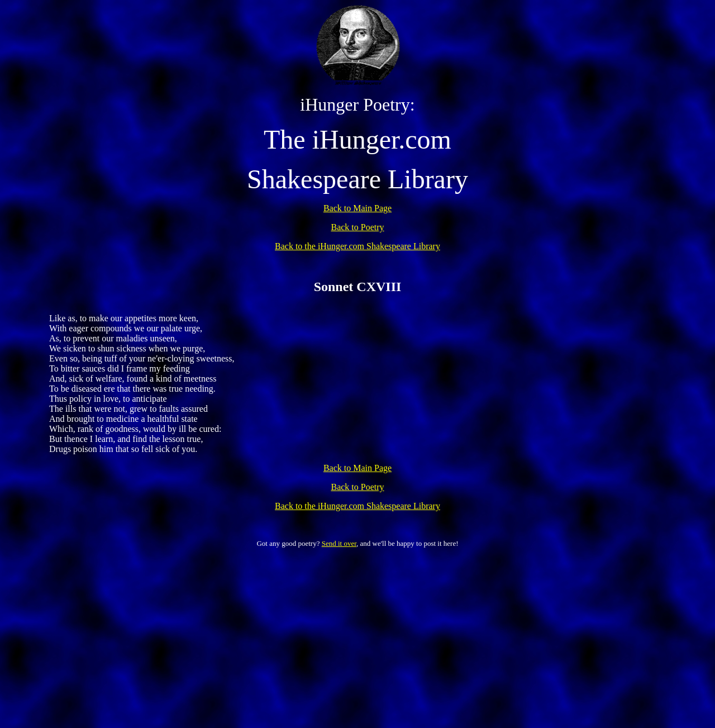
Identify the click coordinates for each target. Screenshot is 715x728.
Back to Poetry (357, 227)
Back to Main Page (357, 208)
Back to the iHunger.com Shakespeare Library (357, 246)
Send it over (339, 543)
